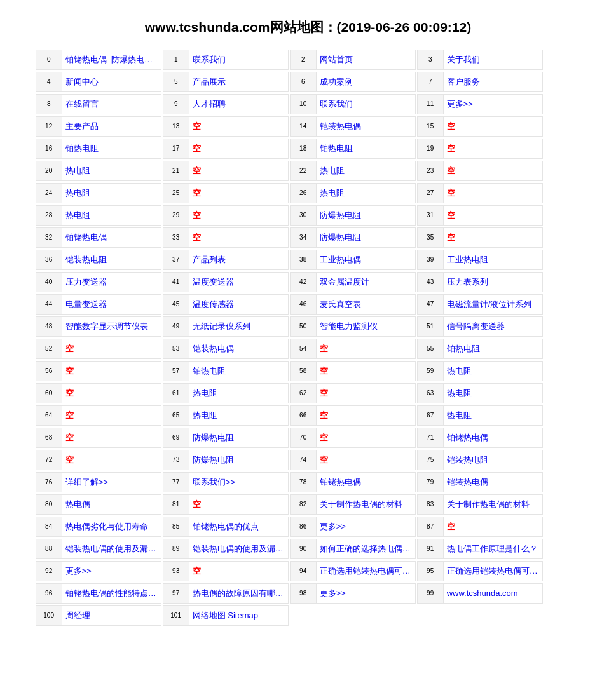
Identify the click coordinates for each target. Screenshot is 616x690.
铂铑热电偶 (86, 237)
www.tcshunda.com (483, 593)
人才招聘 (209, 104)
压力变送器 (86, 282)
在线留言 (82, 104)
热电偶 (78, 504)
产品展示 (209, 82)
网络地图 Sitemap (225, 615)
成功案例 (336, 82)
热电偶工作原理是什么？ (492, 549)
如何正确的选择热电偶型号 (368, 549)
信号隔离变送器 (476, 326)
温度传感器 (213, 304)
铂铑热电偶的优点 (226, 526)
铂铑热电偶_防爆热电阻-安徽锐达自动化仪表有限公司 (113, 59)
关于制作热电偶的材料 (361, 504)
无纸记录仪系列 (222, 326)
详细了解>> (87, 482)
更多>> (460, 104)
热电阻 (78, 171)
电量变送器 (86, 304)
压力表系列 (468, 282)
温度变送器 (213, 282)
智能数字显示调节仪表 (107, 326)
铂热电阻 (82, 148)
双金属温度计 (345, 282)
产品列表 (209, 260)
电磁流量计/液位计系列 (489, 304)
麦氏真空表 (340, 304)
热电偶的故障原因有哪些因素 (241, 593)
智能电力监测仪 (349, 326)
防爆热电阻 (340, 215)
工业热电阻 (468, 260)
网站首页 (336, 59)
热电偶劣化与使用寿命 (107, 526)
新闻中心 (82, 82)
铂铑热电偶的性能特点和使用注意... (113, 593)
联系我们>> (214, 482)
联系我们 (209, 59)
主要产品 (82, 126)
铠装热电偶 (340, 126)
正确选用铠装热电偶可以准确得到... (495, 571)
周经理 (78, 615)
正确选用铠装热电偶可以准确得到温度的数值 (368, 571)
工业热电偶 (340, 260)
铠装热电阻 (86, 260)
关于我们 (463, 59)
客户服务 (463, 82)
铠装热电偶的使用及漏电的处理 (113, 549)
